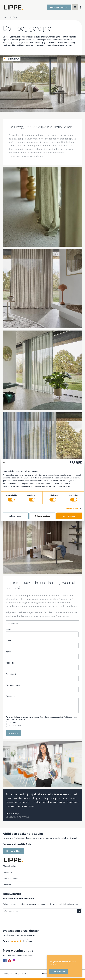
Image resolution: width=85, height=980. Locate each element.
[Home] (13, 7)
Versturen (14, 733)
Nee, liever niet (15, 726)
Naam (8, 630)
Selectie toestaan (42, 516)
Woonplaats (11, 674)
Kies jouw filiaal (13, 851)
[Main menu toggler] (75, 7)
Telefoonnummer (17, 685)
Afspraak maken (10, 866)
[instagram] (14, 961)
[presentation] (21, 921)
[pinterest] (9, 961)
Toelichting (10, 696)
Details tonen (72, 508)
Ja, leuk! (12, 722)
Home (5, 17)
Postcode (10, 663)
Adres (8, 652)
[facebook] (5, 961)
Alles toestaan (69, 516)
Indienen (79, 911)
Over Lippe (7, 872)
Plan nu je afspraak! (59, 7)
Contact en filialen (10, 878)
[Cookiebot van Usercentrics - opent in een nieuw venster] (72, 463)
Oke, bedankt (59, 971)
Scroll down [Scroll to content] (11, 59)
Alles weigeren (16, 516)
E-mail (8, 641)
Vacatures (7, 885)
